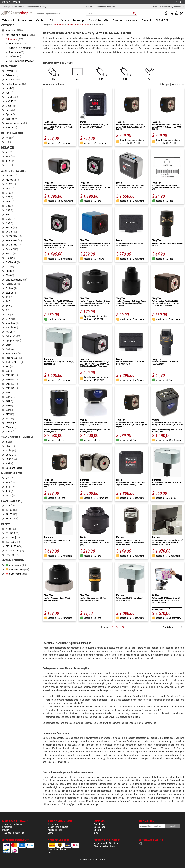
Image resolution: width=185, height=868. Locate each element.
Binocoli (147, 20)
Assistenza (99, 824)
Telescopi (8, 20)
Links (51, 833)
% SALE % (162, 20)
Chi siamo (53, 824)
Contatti (98, 830)
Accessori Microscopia (78, 25)
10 (123, 627)
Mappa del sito (55, 830)
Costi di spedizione (57, 849)
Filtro (53, 20)
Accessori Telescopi (72, 20)
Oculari (41, 20)
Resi (50, 852)
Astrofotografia (98, 20)
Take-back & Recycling (13, 833)
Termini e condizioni (12, 824)
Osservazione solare (125, 20)
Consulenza (99, 827)
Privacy (6, 830)
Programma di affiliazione (106, 843)
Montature (25, 20)
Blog (96, 833)
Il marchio (7, 827)
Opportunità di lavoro (58, 827)
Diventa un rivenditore (104, 846)
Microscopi (59, 25)
